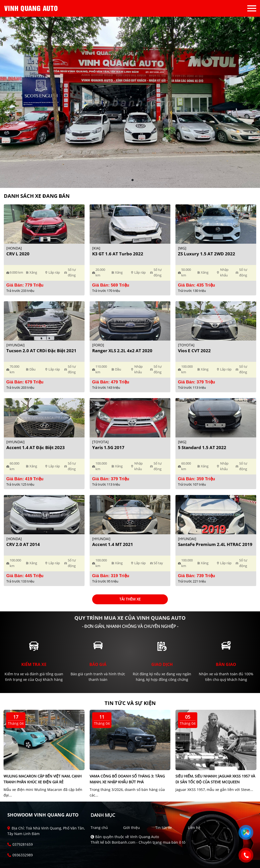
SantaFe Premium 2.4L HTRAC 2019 (215, 544)
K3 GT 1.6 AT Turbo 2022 (118, 254)
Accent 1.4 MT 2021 (113, 544)
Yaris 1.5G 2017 (108, 447)
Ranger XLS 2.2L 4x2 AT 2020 (122, 351)
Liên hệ (194, 828)
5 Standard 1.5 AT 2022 (202, 447)
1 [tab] (127, 180)
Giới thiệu (132, 828)
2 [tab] (133, 180)
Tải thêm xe (130, 599)
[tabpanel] (130, 102)
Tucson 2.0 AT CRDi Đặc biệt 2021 (41, 351)
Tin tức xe (164, 828)
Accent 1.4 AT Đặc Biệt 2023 (36, 447)
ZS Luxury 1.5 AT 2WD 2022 (207, 254)
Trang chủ (99, 828)
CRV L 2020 (18, 254)
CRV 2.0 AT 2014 (23, 544)
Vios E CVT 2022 (194, 351)
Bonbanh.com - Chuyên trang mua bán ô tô (149, 842)
